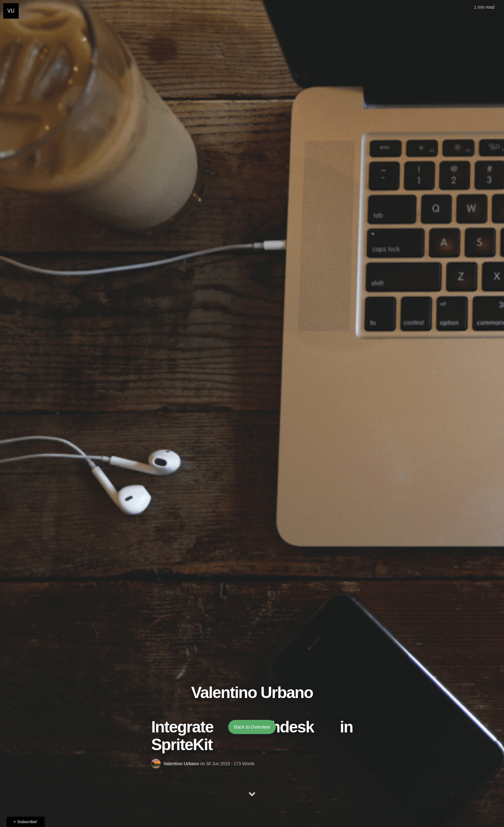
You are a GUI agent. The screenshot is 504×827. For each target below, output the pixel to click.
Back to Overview (252, 737)
